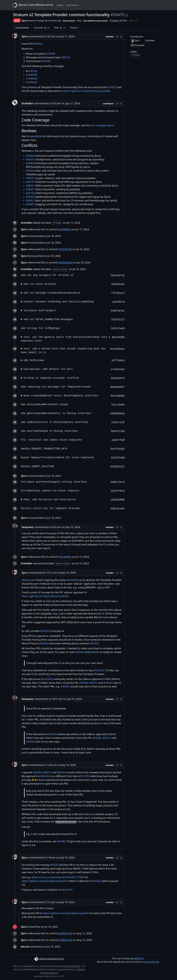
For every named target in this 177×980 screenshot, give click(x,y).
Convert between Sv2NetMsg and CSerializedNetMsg (59, 302)
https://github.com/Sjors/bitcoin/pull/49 (66, 913)
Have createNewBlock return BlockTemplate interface (61, 396)
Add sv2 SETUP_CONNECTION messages (48, 319)
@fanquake (28, 580)
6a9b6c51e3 (65, 933)
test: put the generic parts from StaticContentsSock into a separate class (66, 339)
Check (74, 28)
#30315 (66, 57)
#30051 (30, 178)
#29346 (51, 54)
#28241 (30, 186)
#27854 (86, 776)
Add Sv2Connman (34, 360)
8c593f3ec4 (65, 229)
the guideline (34, 136)
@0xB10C (139, 958)
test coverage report (102, 125)
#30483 (61, 841)
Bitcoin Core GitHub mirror (32, 5)
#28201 (30, 189)
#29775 (30, 182)
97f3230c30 (65, 249)
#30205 (30, 171)
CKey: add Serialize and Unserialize (50, 500)
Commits (42, 28)
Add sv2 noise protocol (40, 284)
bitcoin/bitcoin (73, 966)
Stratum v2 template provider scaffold (51, 378)
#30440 (33, 82)
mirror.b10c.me (151, 962)
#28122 (30, 193)
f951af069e (65, 557)
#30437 (30, 159)
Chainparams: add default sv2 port (48, 369)
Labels (60, 5)
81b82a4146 (65, 940)
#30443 (33, 78)
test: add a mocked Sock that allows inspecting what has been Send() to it (63, 351)
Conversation (22, 28)
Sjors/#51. (67, 890)
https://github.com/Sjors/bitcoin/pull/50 (45, 881)
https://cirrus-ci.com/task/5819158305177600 (58, 877)
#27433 (30, 197)
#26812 (30, 200)
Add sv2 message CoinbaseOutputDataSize (52, 293)
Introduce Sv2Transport (40, 311)
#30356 (33, 71)
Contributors (72, 5)
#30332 (47, 61)
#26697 (30, 204)
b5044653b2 (65, 262)
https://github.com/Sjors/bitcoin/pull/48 (87, 91)
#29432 (38, 44)
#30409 (33, 75)
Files (60, 28)
